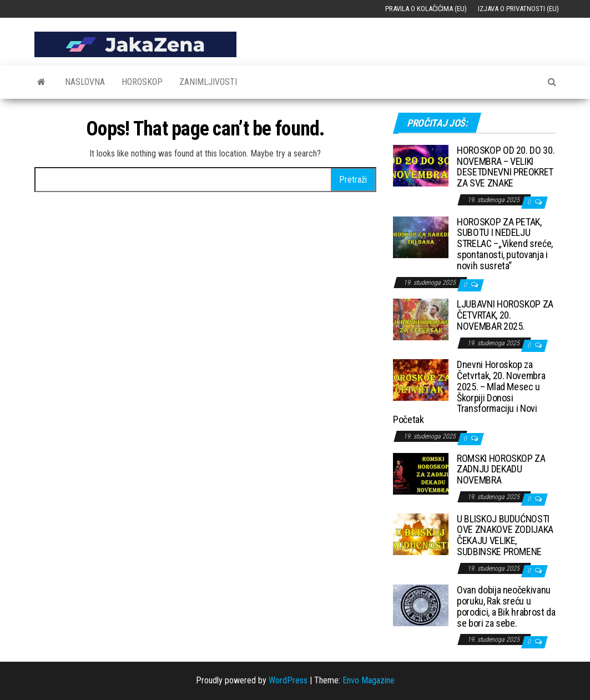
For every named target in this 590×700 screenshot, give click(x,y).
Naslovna (85, 82)
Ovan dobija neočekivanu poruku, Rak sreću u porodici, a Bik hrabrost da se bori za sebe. (506, 606)
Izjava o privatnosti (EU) (518, 9)
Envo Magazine (369, 680)
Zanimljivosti (208, 82)
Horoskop (142, 82)
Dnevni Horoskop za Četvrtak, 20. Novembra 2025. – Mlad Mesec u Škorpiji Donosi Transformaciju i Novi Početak (469, 392)
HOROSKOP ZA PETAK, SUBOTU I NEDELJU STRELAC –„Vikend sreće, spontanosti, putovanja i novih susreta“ (505, 244)
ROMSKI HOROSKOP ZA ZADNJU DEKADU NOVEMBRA (501, 469)
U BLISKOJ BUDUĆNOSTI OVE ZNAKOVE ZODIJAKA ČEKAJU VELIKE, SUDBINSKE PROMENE (505, 535)
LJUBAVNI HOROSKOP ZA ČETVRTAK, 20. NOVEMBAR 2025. (505, 315)
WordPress (288, 680)
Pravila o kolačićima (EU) (426, 9)
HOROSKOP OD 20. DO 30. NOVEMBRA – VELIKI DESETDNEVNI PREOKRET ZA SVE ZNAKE (506, 167)
